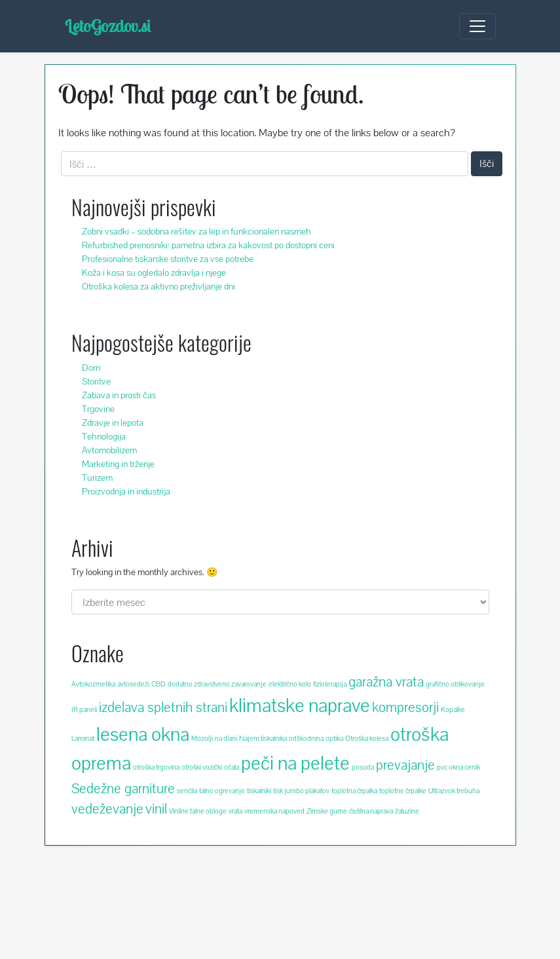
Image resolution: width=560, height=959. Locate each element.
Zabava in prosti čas (119, 395)
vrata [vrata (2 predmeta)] (235, 811)
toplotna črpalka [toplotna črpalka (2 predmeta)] (354, 791)
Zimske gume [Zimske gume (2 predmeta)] (327, 811)
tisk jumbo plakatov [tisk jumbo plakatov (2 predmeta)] (301, 791)
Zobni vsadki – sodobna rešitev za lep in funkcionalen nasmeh (196, 231)
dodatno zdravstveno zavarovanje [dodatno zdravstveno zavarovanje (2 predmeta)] (217, 684)
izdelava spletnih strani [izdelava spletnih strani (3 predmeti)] (163, 707)
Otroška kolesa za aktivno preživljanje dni (159, 286)
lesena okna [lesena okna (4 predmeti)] (143, 734)
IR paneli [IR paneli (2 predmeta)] (84, 709)
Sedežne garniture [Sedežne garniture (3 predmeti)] (123, 788)
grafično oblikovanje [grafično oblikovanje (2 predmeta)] (455, 684)
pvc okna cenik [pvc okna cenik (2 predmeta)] (458, 767)
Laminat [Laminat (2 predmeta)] (83, 738)
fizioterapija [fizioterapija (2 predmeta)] (330, 684)
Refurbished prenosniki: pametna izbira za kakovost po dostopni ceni (208, 245)
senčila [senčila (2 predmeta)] (187, 791)
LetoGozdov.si (108, 26)
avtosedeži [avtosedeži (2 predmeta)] (133, 684)
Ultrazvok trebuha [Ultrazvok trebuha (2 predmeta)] (454, 791)
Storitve (96, 381)
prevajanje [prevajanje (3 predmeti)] (405, 765)
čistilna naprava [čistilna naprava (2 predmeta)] (371, 811)
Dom (91, 367)
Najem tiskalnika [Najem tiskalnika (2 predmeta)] (263, 738)
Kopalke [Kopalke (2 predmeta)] (453, 709)
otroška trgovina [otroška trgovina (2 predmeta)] (156, 767)
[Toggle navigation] (477, 26)
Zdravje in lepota (113, 423)
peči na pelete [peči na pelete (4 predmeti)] (295, 763)
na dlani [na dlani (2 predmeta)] (226, 738)
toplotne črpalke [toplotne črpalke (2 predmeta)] (403, 791)
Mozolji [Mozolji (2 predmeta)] (202, 738)
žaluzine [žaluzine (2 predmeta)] (407, 811)
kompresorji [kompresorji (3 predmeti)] (405, 707)
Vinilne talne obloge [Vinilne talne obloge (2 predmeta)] (198, 811)
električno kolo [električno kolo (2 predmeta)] (290, 684)
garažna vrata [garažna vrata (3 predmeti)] (386, 682)
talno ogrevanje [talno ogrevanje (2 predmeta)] (222, 791)
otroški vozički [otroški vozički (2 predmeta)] (202, 767)
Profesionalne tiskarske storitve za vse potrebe (168, 259)
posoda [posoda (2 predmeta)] (363, 767)
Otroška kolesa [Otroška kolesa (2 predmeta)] (367, 738)
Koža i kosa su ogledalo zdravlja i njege (154, 273)
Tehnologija (104, 436)
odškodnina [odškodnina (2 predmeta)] (306, 738)
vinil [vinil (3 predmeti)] (156, 809)
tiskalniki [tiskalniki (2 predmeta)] (259, 791)
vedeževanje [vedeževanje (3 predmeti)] (107, 809)
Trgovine (98, 409)
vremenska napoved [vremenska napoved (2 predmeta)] (274, 811)
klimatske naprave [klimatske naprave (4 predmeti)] (300, 705)
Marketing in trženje (118, 464)
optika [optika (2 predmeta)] (334, 738)
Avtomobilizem (109, 450)
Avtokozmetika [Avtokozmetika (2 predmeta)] (93, 684)
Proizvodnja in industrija (126, 491)
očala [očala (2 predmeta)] (232, 767)
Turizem (97, 478)
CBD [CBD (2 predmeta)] (159, 684)
